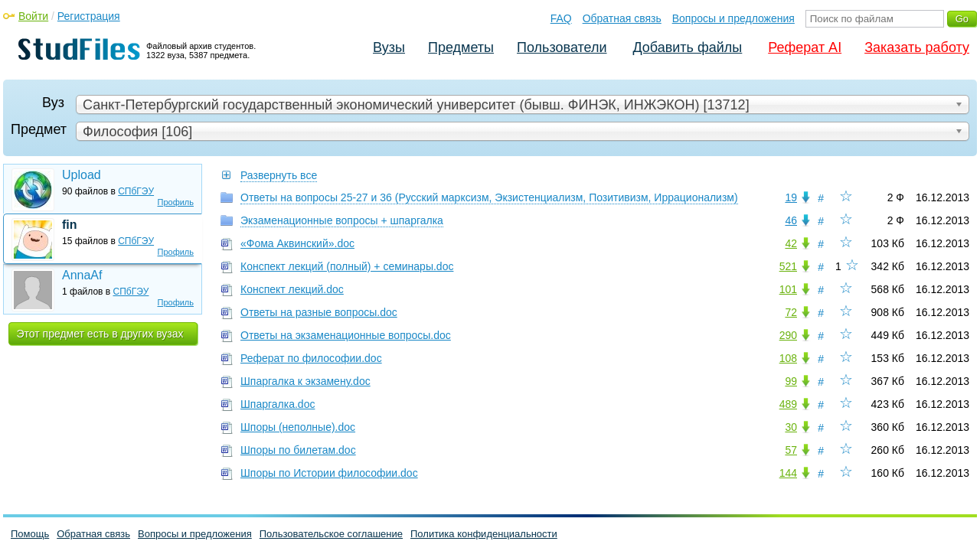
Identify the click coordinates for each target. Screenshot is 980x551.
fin (70, 225)
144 (788, 473)
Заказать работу (917, 47)
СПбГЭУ (136, 191)
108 (788, 358)
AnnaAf (82, 275)
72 (791, 312)
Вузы (389, 47)
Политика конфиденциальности (484, 534)
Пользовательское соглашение (331, 534)
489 (788, 404)
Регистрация (89, 16)
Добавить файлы (687, 47)
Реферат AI (805, 47)
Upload (82, 175)
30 (791, 427)
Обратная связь (622, 18)
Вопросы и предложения (733, 18)
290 (788, 335)
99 (791, 381)
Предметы (461, 47)
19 (791, 197)
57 (791, 450)
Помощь (30, 534)
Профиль (176, 202)
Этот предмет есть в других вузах (100, 334)
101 (788, 289)
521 (788, 266)
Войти (33, 16)
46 (791, 220)
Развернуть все (279, 175)
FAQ (561, 18)
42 (791, 243)
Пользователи (562, 47)
